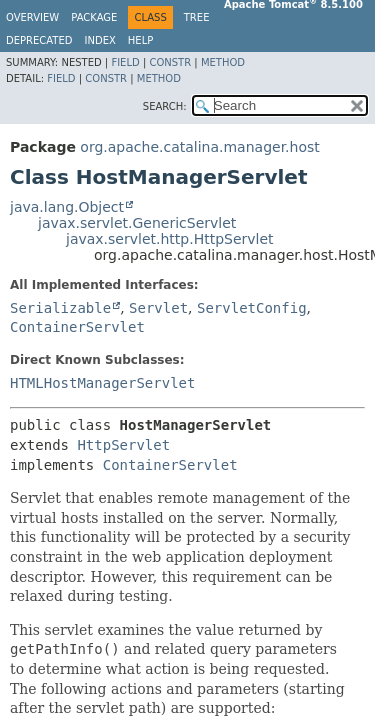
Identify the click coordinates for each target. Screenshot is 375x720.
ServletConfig (252, 308)
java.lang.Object (67, 207)
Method (223, 62)
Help (140, 40)
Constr (170, 62)
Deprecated (39, 40)
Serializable (60, 308)
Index (100, 40)
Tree (197, 17)
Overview (32, 17)
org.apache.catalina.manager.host (199, 147)
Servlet (158, 308)
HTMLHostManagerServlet (102, 383)
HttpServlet (123, 445)
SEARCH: (165, 106)
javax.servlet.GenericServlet (137, 223)
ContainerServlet (77, 327)
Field (125, 62)
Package (94, 17)
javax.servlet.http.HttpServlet (170, 239)
